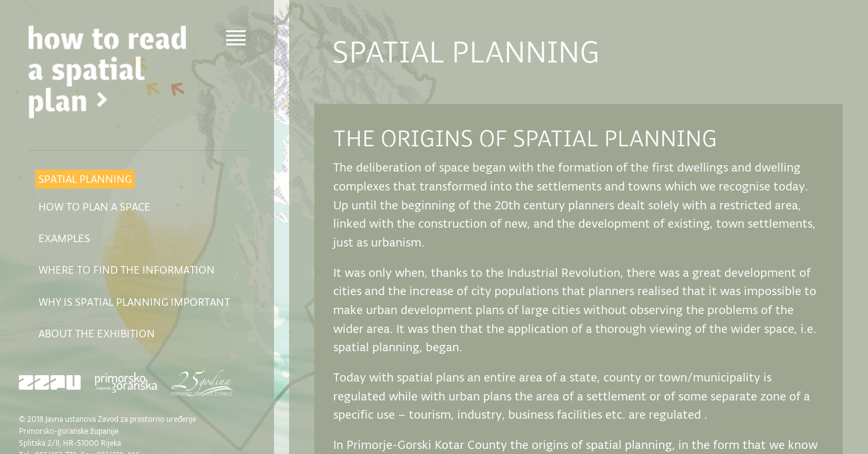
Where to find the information (127, 270)
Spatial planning (85, 179)
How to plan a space (94, 207)
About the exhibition (97, 334)
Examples (64, 238)
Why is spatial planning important (134, 302)
